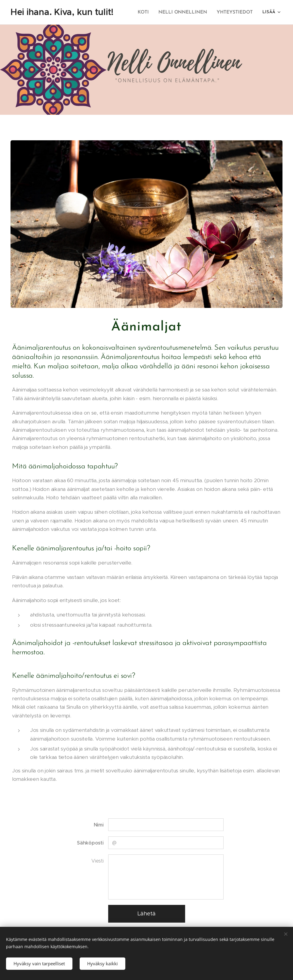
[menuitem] (147, 12)
